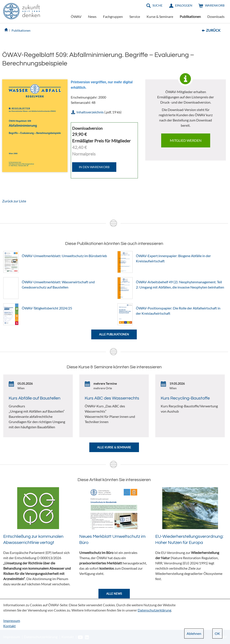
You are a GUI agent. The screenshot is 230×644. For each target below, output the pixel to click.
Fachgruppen (113, 16)
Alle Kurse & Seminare (114, 447)
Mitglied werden (186, 140)
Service (135, 16)
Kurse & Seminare (160, 16)
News (92, 16)
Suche (157, 5)
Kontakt (9, 626)
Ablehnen (194, 633)
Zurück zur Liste (14, 201)
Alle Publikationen (114, 334)
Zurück (213, 30)
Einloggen (184, 5)
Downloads (216, 16)
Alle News (114, 594)
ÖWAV (76, 16)
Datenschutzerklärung (154, 610)
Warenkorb (215, 5)
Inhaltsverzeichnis (90, 112)
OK (217, 633)
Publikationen (190, 16)
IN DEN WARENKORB (94, 167)
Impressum (12, 621)
